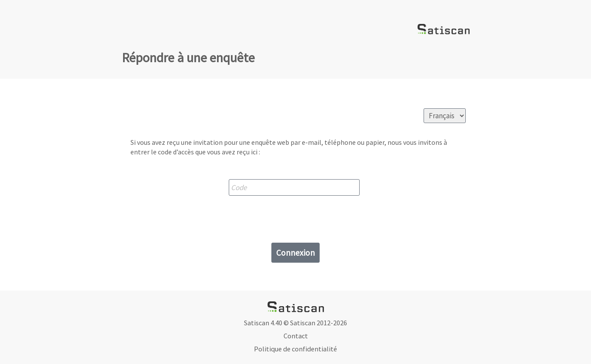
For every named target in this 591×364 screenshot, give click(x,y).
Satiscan (303, 323)
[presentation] (296, 217)
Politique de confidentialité (295, 349)
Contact (296, 336)
